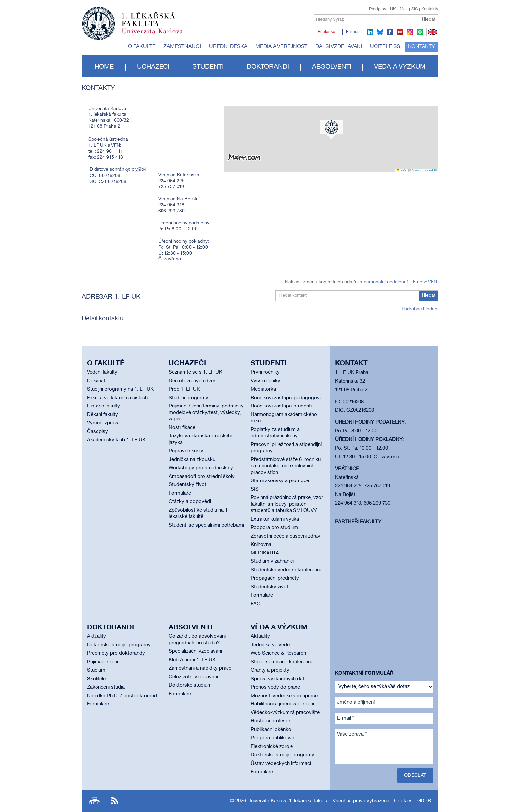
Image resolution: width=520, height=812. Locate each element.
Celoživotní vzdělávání (193, 677)
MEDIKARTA (265, 553)
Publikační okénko (271, 730)
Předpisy (378, 9)
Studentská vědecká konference (287, 570)
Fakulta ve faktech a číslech (117, 398)
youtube (400, 32)
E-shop (353, 32)
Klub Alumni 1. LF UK (192, 660)
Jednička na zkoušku (192, 460)
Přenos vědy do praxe (275, 687)
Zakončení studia (106, 687)
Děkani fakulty (102, 415)
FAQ (256, 604)
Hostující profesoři (271, 721)
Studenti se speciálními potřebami (206, 525)
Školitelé (96, 679)
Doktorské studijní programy (119, 645)
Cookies (403, 801)
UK (393, 9)
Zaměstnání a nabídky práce (200, 668)
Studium (96, 670)
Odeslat (415, 775)
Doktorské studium (190, 685)
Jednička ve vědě (270, 645)
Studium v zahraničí (272, 561)
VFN (433, 282)
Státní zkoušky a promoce (280, 481)
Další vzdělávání (339, 47)
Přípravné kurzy (186, 451)
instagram (410, 32)
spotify (420, 32)
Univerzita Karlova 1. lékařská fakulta (288, 801)
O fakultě (142, 47)
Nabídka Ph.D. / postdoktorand (122, 696)
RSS (115, 801)
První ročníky (265, 372)
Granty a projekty (270, 670)
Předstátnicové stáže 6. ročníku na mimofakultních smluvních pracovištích (286, 466)
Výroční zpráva (103, 423)
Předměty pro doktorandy (116, 653)
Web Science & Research (278, 653)
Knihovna (261, 545)
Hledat (429, 19)
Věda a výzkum (400, 67)
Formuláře (180, 493)
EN (431, 36)
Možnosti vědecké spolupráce (284, 696)
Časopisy (97, 432)
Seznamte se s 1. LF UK (195, 372)
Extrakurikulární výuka (275, 519)
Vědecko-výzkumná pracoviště (285, 713)
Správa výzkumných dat (278, 679)
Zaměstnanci (182, 47)
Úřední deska (228, 47)
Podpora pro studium (274, 528)
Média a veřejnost (281, 47)
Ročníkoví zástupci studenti (281, 406)
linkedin (370, 32)
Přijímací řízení (102, 662)
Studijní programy (189, 398)
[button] (331, 129)
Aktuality (97, 636)
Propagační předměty (275, 578)
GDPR (424, 801)
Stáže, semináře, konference (282, 662)
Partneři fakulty (358, 522)
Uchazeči (153, 67)
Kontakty (430, 9)
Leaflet (402, 170)
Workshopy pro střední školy (201, 468)
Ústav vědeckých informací (281, 764)
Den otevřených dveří (193, 381)
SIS (414, 9)
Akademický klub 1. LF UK (116, 440)
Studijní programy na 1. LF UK (120, 389)
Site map (95, 801)
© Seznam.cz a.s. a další (423, 170)
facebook (390, 32)
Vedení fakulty (102, 372)
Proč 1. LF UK (184, 389)
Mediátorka (263, 389)
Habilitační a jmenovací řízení (282, 704)
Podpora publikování (274, 738)
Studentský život (188, 485)
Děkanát (96, 381)
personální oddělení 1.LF (390, 282)
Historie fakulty (103, 406)
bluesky (380, 32)
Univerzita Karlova (158, 35)
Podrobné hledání (420, 309)
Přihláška (326, 32)
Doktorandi (268, 67)
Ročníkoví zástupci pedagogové (287, 398)
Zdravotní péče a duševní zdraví (286, 536)
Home (104, 67)
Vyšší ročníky (265, 381)
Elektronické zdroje (272, 747)
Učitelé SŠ (385, 47)
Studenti (208, 67)
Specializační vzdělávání (195, 651)
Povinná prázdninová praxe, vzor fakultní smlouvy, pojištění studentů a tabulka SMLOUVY (287, 504)
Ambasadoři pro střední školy (202, 477)
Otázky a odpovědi (190, 502)
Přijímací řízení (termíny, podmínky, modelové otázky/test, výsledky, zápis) (207, 413)
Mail (404, 9)
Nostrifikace (182, 428)
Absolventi (332, 67)
